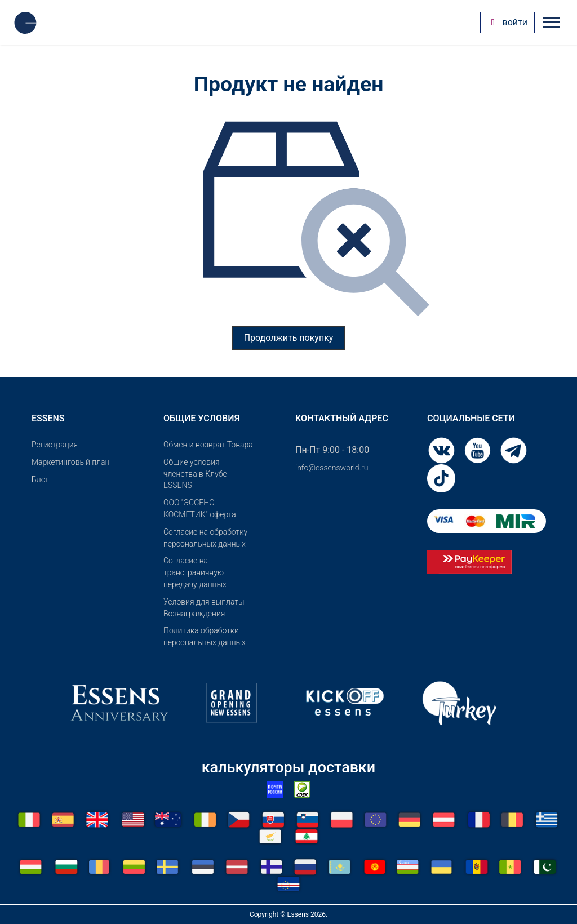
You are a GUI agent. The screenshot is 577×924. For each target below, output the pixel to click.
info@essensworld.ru (332, 468)
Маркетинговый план (70, 462)
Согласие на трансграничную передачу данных (195, 572)
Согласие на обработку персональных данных (205, 538)
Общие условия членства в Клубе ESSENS (195, 474)
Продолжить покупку (289, 338)
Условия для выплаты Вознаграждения (204, 608)
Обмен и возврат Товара (208, 445)
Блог (40, 479)
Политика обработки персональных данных (205, 636)
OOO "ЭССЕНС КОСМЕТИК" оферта (200, 508)
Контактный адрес (342, 418)
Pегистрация (55, 445)
